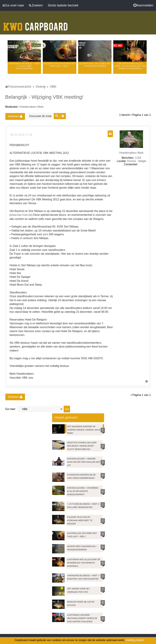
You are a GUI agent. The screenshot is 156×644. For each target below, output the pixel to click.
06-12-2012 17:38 (21, 135)
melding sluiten (135, 640)
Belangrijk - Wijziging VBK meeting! (44, 97)
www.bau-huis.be (21, 215)
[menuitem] (143, 5)
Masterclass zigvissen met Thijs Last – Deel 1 (59, 65)
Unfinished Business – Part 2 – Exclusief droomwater (24, 66)
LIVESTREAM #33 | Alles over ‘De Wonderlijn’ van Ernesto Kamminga (130, 66)
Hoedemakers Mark (32, 107)
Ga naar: (11, 409)
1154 (138, 158)
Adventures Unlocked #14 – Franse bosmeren (95, 65)
